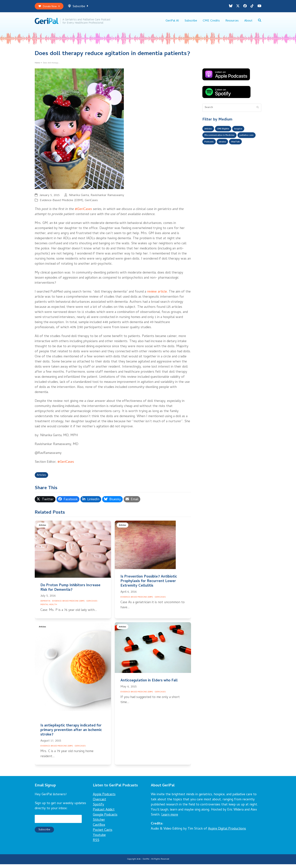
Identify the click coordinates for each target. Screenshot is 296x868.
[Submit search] (258, 110)
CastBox (99, 829)
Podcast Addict (104, 813)
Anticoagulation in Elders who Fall (149, 684)
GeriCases (91, 203)
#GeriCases (83, 212)
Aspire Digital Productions (227, 832)
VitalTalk (210, 155)
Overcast (99, 803)
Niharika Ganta (79, 198)
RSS (96, 844)
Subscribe (82, 7)
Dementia (45, 605)
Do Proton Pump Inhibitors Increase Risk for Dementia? (70, 591)
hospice (245, 132)
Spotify (98, 808)
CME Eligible (227, 132)
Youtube (99, 839)
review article (157, 295)
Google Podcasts (105, 819)
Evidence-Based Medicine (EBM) (61, 203)
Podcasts (233, 147)
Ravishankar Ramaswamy (107, 198)
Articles (42, 478)
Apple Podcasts (104, 798)
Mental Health (49, 608)
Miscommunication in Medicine (223, 140)
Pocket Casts (103, 834)
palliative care (213, 147)
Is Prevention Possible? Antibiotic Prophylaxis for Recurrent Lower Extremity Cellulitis (149, 585)
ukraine (248, 147)
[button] (260, 23)
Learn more (170, 819)
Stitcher (99, 824)
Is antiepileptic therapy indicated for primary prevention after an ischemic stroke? (71, 734)
